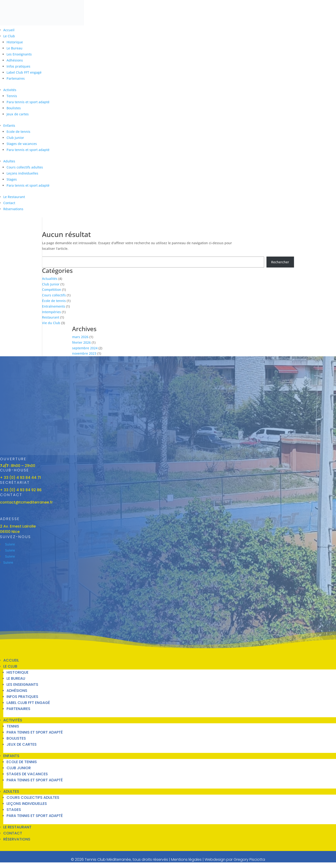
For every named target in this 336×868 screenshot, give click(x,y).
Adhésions (15, 60)
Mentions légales (186, 859)
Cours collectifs (54, 295)
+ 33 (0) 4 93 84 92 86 (21, 490)
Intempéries (51, 312)
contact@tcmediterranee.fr (26, 502)
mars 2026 (80, 337)
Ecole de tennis (18, 132)
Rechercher (280, 262)
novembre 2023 (84, 353)
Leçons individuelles (22, 173)
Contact (9, 203)
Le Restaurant (14, 197)
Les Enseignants (19, 54)
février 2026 (81, 342)
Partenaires (16, 78)
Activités (10, 90)
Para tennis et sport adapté (28, 102)
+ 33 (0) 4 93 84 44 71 (20, 478)
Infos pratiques (18, 66)
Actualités (50, 279)
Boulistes (14, 108)
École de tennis (54, 301)
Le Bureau (14, 48)
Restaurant (51, 317)
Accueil (9, 30)
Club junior (15, 138)
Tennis (12, 96)
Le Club (9, 36)
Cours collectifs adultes (25, 167)
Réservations (13, 209)
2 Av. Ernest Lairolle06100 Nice (18, 529)
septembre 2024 (85, 348)
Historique (15, 42)
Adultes (9, 161)
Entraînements (54, 306)
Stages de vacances (22, 144)
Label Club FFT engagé (24, 72)
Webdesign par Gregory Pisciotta (235, 859)
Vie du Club (51, 323)
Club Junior (51, 284)
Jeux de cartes (18, 114)
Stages (12, 179)
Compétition (52, 290)
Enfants (9, 125)
